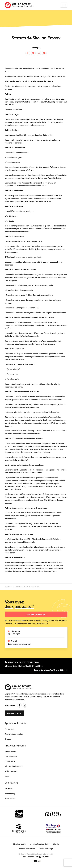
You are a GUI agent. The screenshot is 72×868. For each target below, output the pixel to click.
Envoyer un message (36, 614)
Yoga (7, 776)
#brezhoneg (10, 794)
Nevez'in (45, 857)
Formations (10, 729)
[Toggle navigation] (64, 5)
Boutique (8, 789)
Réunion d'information (14, 766)
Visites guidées (11, 771)
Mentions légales (20, 844)
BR (39, 861)
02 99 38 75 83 (14, 634)
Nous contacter (15, 713)
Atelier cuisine (11, 752)
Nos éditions (10, 798)
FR (35, 861)
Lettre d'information (27, 849)
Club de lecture (11, 756)
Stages (8, 739)
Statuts (56, 844)
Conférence (10, 761)
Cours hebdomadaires (14, 734)
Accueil (8, 587)
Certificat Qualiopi (46, 849)
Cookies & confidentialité (40, 844)
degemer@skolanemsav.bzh (19, 644)
